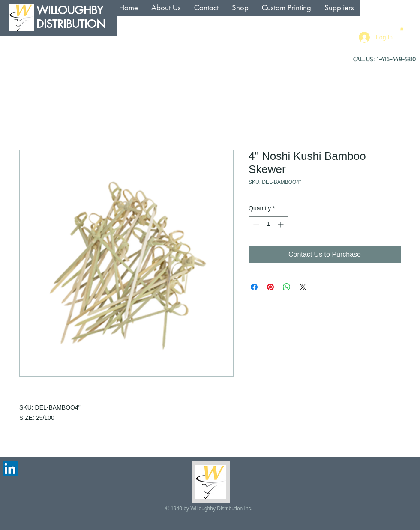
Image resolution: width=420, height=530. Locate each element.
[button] (402, 29)
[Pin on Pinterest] (270, 287)
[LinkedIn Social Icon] (10, 469)
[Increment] (281, 224)
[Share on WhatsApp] (287, 287)
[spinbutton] (268, 224)
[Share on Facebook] (254, 287)
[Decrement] (255, 224)
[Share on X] (303, 287)
